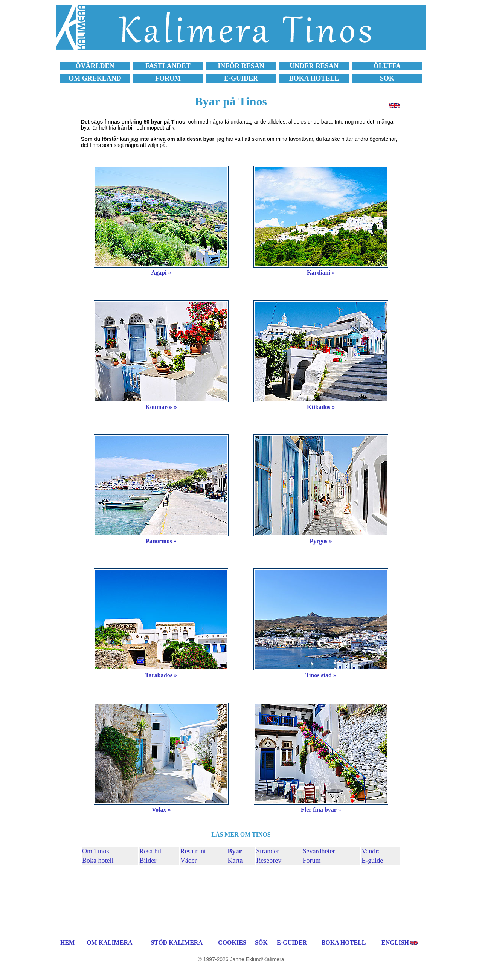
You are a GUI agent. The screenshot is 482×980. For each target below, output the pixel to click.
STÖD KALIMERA (177, 943)
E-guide (372, 861)
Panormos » (161, 541)
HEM (67, 943)
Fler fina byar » (321, 810)
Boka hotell (98, 861)
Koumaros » (161, 407)
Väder (189, 861)
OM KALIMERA (109, 943)
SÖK (261, 943)
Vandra (371, 851)
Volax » (161, 810)
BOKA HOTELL (344, 943)
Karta (235, 861)
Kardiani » (321, 272)
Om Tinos (96, 851)
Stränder (268, 851)
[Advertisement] (241, 895)
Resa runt (193, 851)
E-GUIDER (292, 943)
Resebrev (269, 861)
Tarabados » (161, 675)
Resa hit (150, 851)
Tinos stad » (321, 675)
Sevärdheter (319, 851)
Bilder (148, 861)
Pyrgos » (321, 541)
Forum (312, 861)
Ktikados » (321, 407)
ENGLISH (395, 943)
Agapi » (161, 272)
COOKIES (232, 943)
